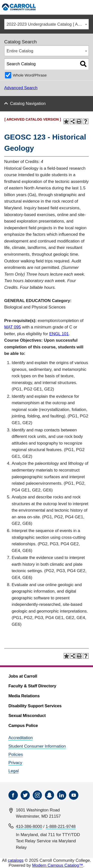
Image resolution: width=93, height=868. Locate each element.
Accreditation (21, 738)
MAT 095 (13, 327)
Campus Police (23, 726)
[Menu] (87, 7)
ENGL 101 (59, 334)
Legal (14, 771)
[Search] (77, 7)
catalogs (15, 860)
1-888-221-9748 (61, 827)
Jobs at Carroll (23, 676)
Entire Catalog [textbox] (20, 51)
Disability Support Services (35, 706)
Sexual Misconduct (27, 716)
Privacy (15, 763)
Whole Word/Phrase (30, 75)
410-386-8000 (29, 827)
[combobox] (46, 24)
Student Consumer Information (37, 746)
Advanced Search (21, 88)
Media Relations (24, 696)
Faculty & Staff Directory (32, 686)
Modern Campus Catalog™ (58, 865)
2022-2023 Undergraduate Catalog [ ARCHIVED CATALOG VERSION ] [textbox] (48, 24)
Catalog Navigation (28, 104)
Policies (16, 754)
